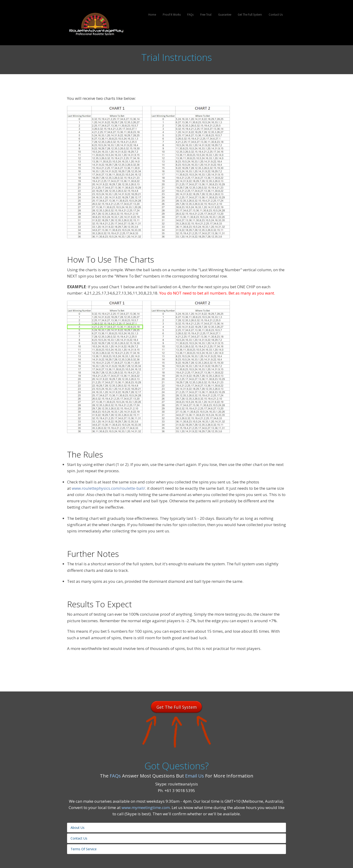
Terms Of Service (84, 849)
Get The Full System (250, 15)
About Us (78, 828)
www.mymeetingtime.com (146, 807)
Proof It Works (172, 15)
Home (152, 15)
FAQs (190, 15)
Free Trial (206, 15)
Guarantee (225, 15)
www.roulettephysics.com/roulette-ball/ (108, 488)
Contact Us (276, 15)
